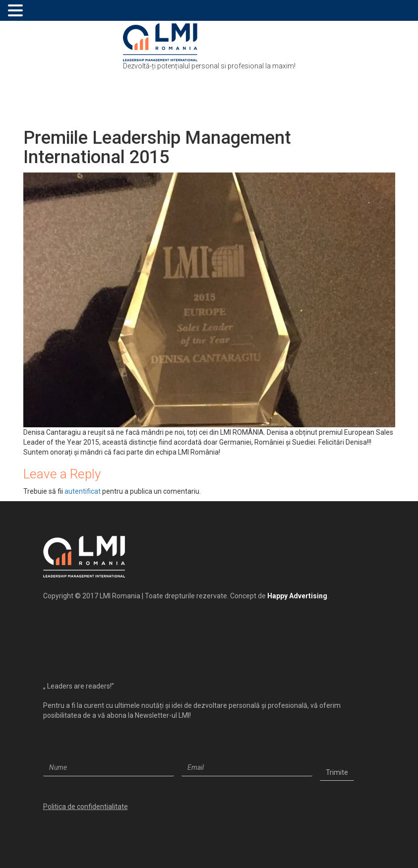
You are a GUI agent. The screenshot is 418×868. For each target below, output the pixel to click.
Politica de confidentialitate (86, 807)
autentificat (83, 491)
